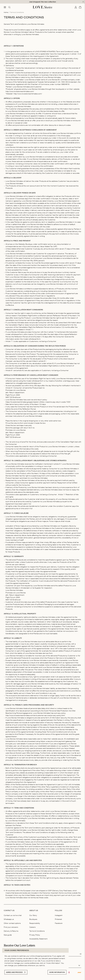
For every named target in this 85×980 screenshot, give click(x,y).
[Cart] (80, 6)
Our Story (33, 914)
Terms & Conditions (37, 930)
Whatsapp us (9, 918)
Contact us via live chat (13, 914)
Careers (32, 926)
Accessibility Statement (38, 937)
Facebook (59, 922)
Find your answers (11, 926)
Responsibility (35, 922)
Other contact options (12, 922)
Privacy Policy (35, 934)
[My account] (76, 6)
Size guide (8, 934)
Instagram (59, 914)
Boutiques (33, 918)
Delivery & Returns (11, 930)
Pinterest (58, 918)
